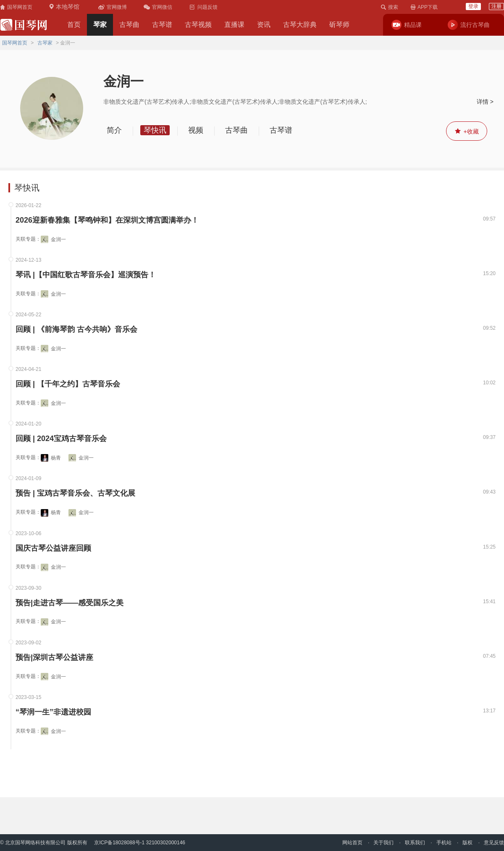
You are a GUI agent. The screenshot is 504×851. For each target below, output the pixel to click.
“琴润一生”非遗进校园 (53, 712)
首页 (74, 25)
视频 (196, 130)
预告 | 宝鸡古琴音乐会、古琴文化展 (75, 493)
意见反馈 (494, 843)
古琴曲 (129, 25)
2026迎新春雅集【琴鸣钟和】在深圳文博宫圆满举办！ (107, 220)
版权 (467, 843)
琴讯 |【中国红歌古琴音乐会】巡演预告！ (86, 275)
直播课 (234, 25)
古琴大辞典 (300, 25)
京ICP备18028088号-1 (119, 843)
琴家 (100, 25)
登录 (473, 6)
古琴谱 (162, 25)
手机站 (444, 843)
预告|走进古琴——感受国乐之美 (70, 603)
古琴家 (45, 43)
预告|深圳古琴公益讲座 (54, 658)
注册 (496, 6)
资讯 (264, 25)
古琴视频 (198, 25)
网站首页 (352, 843)
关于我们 (383, 843)
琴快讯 (155, 130)
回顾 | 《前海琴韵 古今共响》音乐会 (76, 330)
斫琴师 (339, 25)
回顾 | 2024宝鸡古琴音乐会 (61, 439)
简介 (114, 130)
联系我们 (415, 843)
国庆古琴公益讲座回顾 (53, 548)
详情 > (485, 102)
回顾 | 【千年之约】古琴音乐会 (68, 384)
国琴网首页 (15, 43)
